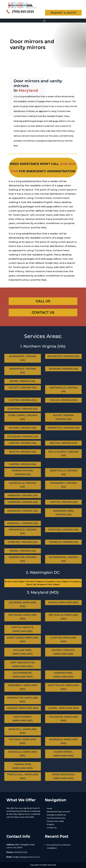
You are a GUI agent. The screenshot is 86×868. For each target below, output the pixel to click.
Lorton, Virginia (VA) (63, 505)
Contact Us (43, 312)
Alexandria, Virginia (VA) (23, 361)
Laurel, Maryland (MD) (63, 711)
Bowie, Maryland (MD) (63, 606)
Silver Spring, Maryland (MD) (64, 754)
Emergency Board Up (56, 815)
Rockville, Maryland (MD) (23, 754)
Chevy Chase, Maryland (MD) (23, 643)
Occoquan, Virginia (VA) (22, 434)
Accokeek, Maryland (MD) (23, 608)
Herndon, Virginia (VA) (22, 493)
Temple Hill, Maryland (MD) (23, 777)
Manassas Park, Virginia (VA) (63, 513)
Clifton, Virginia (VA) (22, 400)
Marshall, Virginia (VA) (22, 521)
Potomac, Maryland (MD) (23, 745)
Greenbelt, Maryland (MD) (23, 687)
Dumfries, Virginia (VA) (22, 407)
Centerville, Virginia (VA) (63, 392)
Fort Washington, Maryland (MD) (22, 662)
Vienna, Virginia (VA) (22, 549)
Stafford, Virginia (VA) (63, 532)
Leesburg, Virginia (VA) (23, 505)
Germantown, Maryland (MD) (63, 678)
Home (49, 808)
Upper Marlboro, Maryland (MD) (63, 777)
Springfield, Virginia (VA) (23, 534)
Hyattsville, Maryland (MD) (63, 687)
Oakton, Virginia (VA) (23, 446)
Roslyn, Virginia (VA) (23, 452)
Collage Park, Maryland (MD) (23, 652)
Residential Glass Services (58, 812)
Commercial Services (56, 818)
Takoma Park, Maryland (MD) (22, 764)
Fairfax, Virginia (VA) (22, 462)
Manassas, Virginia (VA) (23, 511)
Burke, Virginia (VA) (22, 379)
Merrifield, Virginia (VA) (64, 428)
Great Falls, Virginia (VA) (63, 475)
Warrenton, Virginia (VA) (23, 560)
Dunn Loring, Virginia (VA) (23, 420)
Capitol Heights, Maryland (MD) (22, 627)
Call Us (43, 301)
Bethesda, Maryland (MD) (23, 617)
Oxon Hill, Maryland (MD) (22, 729)
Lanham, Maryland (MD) (23, 711)
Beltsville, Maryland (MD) (63, 617)
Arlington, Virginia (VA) (63, 360)
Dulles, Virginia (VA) (64, 400)
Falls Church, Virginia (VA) (63, 454)
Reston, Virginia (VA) (63, 446)
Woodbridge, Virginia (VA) (63, 560)
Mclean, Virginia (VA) (23, 428)
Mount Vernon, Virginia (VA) (63, 420)
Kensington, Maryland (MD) (22, 697)
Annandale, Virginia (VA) (23, 370)
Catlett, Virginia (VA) (23, 391)
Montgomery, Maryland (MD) (23, 719)
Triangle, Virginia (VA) (64, 542)
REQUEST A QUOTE (63, 13)
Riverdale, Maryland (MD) (63, 745)
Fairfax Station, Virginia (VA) (23, 475)
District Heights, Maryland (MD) (63, 652)
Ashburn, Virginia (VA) (63, 369)
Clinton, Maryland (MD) (63, 643)
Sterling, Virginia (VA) (23, 542)
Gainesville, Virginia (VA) (23, 485)
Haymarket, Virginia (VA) (63, 485)
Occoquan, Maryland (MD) (63, 719)
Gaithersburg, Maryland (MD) (23, 678)
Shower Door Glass (55, 821)
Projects (50, 824)
